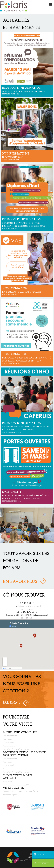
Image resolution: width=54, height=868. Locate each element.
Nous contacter (41, 855)
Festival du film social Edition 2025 (17, 749)
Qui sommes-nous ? (11, 736)
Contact (40, 855)
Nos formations (9, 746)
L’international (8, 743)
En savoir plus (20, 582)
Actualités (41, 863)
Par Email (12, 703)
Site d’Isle (27, 603)
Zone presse (8, 782)
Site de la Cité (27, 612)
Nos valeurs (7, 739)
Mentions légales (39, 858)
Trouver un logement (11, 795)
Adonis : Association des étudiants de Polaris (20, 791)
